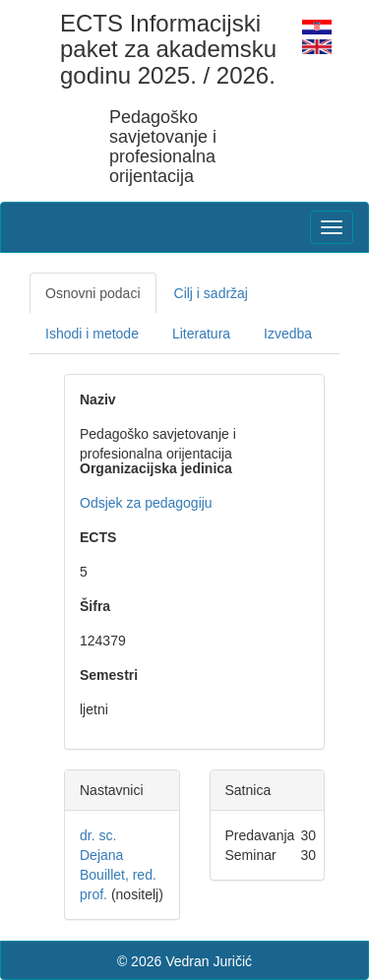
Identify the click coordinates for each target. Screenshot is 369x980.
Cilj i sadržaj (211, 293)
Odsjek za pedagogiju (146, 503)
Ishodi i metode (92, 334)
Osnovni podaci (93, 293)
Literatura (201, 334)
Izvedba (288, 334)
